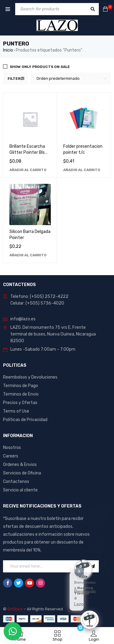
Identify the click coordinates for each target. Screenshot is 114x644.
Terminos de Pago (21, 386)
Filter (14, 79)
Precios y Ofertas (20, 403)
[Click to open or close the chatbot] (90, 620)
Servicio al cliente (20, 490)
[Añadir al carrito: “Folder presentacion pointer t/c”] (82, 170)
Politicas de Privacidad (25, 420)
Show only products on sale (40, 67)
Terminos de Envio (21, 394)
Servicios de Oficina (22, 473)
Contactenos (16, 482)
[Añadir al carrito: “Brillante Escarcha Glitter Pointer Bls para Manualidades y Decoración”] (28, 170)
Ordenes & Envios (20, 465)
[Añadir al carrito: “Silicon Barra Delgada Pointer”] (28, 255)
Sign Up (93, 566)
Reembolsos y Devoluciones (30, 377)
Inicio (8, 50)
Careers (11, 456)
